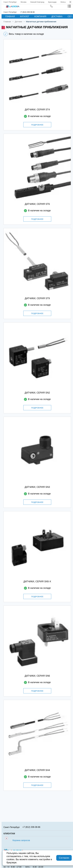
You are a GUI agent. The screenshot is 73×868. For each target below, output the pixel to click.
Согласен (64, 858)
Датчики (18, 22)
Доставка (57, 16)
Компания (40, 16)
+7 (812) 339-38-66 (27, 12)
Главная (10, 16)
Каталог (25, 16)
